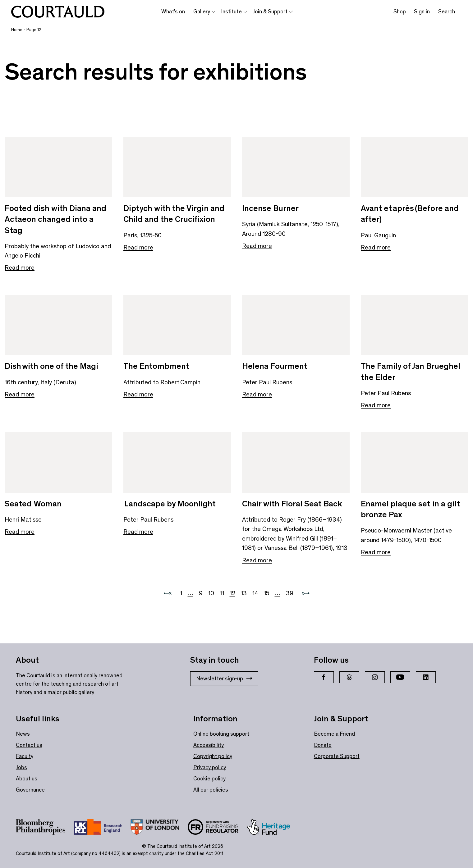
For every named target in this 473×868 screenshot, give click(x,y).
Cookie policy (209, 779)
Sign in (422, 11)
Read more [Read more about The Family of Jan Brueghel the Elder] (376, 405)
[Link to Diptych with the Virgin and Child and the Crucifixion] (177, 167)
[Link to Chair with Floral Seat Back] (296, 462)
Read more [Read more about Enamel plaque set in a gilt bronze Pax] (376, 552)
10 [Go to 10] (211, 593)
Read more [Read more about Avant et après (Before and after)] (376, 247)
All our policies (211, 790)
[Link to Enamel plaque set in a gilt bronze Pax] (415, 462)
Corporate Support (337, 756)
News (23, 734)
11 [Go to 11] (222, 593)
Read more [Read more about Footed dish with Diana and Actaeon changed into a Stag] (20, 267)
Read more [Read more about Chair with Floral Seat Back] (257, 560)
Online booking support (221, 734)
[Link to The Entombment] (177, 325)
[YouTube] (400, 677)
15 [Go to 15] (266, 593)
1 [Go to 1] (181, 593)
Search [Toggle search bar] (447, 11)
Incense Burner (270, 208)
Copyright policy (213, 756)
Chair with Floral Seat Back (292, 504)
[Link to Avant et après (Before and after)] (415, 167)
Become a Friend (334, 734)
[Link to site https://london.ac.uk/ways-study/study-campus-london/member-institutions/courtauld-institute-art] (159, 828)
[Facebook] (324, 677)
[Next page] (306, 593)
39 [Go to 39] (290, 593)
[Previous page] (168, 593)
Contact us (29, 745)
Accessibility (209, 745)
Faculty (25, 756)
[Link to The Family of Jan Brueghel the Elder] (415, 325)
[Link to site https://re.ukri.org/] (102, 828)
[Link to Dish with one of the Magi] (58, 325)
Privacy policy (210, 767)
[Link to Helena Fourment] (296, 325)
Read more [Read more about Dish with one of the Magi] (20, 394)
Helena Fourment (275, 366)
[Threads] (349, 677)
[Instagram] (375, 677)
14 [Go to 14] (255, 593)
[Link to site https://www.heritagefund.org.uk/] (273, 828)
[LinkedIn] (426, 677)
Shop (400, 11)
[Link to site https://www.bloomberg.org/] (45, 828)
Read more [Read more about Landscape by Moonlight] (138, 532)
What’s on (173, 11)
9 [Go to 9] (201, 593)
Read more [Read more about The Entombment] (138, 394)
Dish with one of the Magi (51, 366)
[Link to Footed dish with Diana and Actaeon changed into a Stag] (58, 167)
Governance (30, 790)
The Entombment (156, 366)
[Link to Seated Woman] (58, 462)
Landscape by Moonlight (170, 504)
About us (27, 779)
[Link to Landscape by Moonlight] (177, 462)
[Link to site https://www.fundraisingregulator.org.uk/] (217, 828)
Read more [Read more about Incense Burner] (257, 246)
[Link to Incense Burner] (296, 167)
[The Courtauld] (58, 12)
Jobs (21, 767)
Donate (323, 745)
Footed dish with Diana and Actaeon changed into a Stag (55, 219)
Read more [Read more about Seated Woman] (20, 532)
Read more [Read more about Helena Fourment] (257, 394)
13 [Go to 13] (244, 593)
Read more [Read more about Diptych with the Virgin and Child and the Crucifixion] (138, 247)
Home (17, 30)
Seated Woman (33, 504)
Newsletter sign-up (224, 678)
